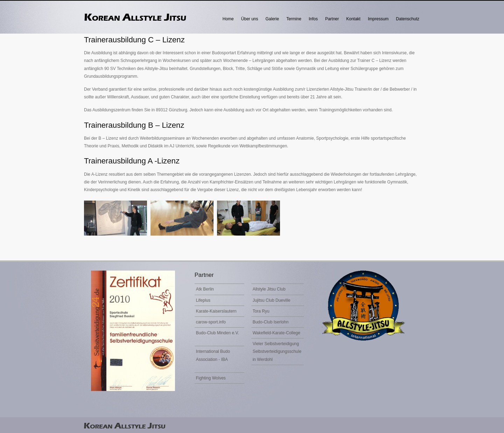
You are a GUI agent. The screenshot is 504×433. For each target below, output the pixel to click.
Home (228, 19)
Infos (313, 19)
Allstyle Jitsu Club (269, 289)
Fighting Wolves (211, 378)
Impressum (378, 19)
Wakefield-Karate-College (276, 333)
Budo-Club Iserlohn (271, 322)
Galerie (272, 19)
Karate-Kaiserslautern (216, 311)
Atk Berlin (205, 289)
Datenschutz (408, 19)
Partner (332, 19)
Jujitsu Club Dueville (272, 300)
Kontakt (353, 19)
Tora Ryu (261, 311)
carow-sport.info (211, 322)
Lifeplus (203, 300)
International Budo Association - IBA (213, 355)
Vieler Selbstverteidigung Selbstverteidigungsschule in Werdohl (277, 351)
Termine (294, 19)
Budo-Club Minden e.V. (218, 333)
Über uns (250, 19)
